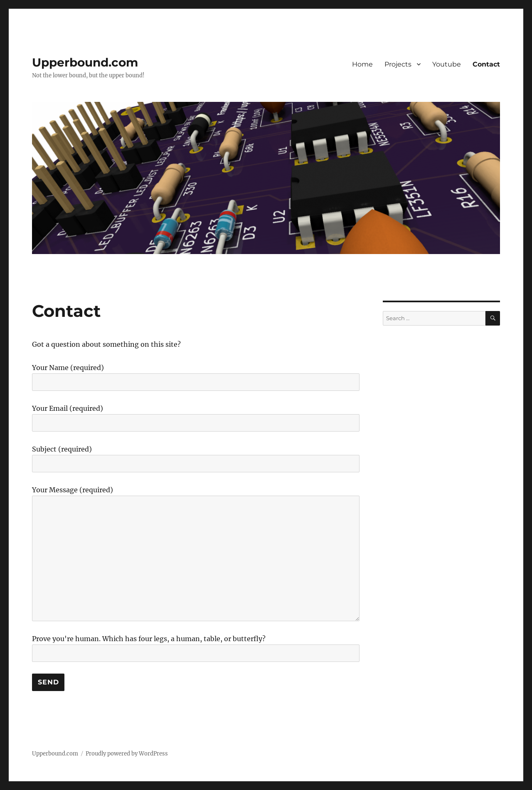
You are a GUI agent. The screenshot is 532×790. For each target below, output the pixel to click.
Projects (398, 64)
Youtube (447, 64)
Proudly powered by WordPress (127, 754)
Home (362, 64)
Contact (486, 64)
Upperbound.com (85, 62)
